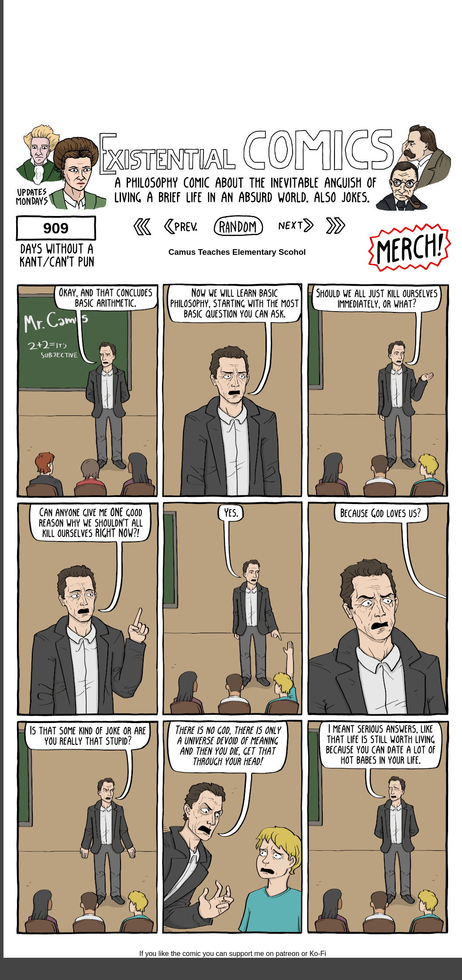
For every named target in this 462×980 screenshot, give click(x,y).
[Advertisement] (233, 61)
